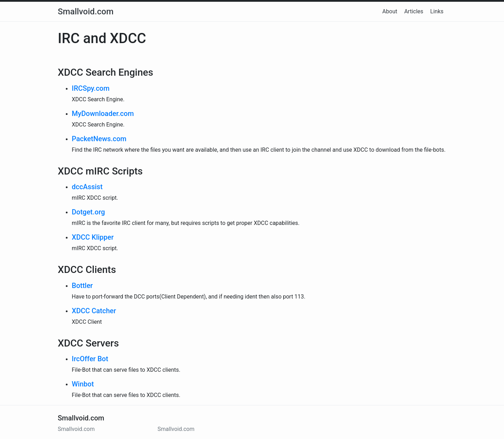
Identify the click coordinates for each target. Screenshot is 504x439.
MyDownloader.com (103, 114)
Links (437, 11)
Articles (414, 11)
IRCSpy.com (91, 88)
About (390, 11)
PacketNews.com (99, 139)
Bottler (82, 286)
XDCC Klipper (93, 237)
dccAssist (87, 187)
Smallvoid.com (86, 12)
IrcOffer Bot (90, 359)
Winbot (83, 384)
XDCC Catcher (94, 311)
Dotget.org (88, 212)
